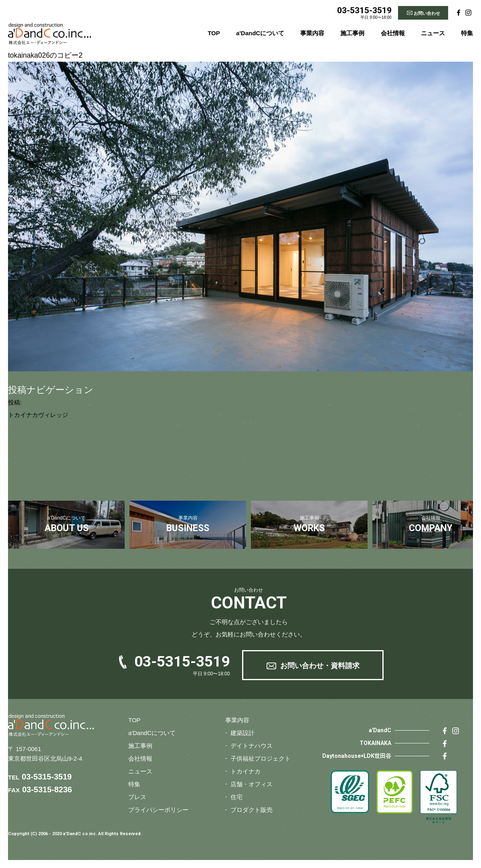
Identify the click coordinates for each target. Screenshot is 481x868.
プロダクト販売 (252, 810)
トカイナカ (246, 771)
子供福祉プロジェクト (261, 758)
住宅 (236, 797)
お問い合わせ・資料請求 (320, 666)
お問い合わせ (427, 13)
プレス (137, 797)
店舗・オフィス (252, 784)
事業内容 (312, 33)
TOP (214, 33)
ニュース (433, 33)
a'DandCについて (260, 33)
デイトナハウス (252, 746)
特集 (467, 33)
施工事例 (352, 33)
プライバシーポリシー (158, 810)
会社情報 (393, 33)
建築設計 (243, 733)
